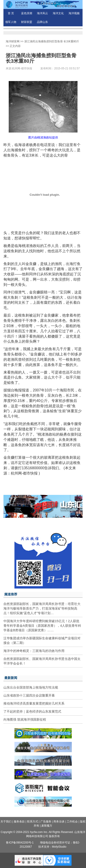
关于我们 (6, 822)
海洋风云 (42, 13)
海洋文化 (58, 13)
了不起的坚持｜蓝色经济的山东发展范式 (32, 711)
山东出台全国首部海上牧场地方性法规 (31, 687)
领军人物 (11, 22)
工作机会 (72, 822)
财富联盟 (27, 22)
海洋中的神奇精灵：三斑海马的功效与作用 (34, 651)
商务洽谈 (59, 822)
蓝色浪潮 (27, 13)
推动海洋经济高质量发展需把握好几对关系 (34, 703)
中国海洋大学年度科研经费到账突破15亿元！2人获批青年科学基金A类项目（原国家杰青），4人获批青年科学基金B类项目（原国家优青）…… (42, 626)
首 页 (11, 13)
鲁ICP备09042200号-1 (20, 843)
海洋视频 (74, 13)
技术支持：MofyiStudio (52, 847)
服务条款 (19, 822)
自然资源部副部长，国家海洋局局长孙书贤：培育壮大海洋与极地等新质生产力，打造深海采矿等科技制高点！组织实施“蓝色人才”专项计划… (42, 608)
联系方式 (33, 822)
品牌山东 (42, 22)
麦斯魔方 (47, 826)
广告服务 (46, 822)
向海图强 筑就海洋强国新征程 (25, 719)
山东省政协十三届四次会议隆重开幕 (29, 695)
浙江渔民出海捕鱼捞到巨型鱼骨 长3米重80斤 (52, 41)
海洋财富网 (13, 41)
